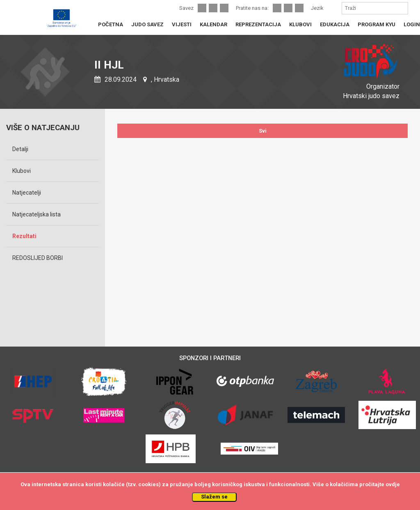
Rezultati (24, 236)
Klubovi (22, 171)
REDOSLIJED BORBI (38, 258)
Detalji (20, 149)
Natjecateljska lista (37, 214)
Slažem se (214, 497)
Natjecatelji (27, 193)
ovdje (393, 484)
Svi (263, 131)
